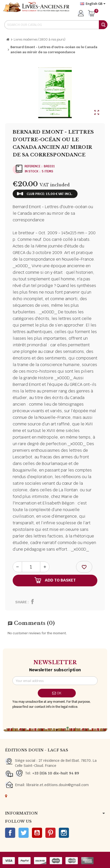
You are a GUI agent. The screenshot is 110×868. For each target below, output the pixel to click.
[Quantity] (31, 567)
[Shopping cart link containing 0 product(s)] (91, 14)
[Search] (56, 25)
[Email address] (55, 681)
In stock (31, 171)
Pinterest (50, 833)
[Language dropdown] (93, 4)
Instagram (64, 833)
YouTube (37, 833)
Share (21, 602)
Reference (32, 166)
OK (57, 693)
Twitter (24, 833)
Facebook (10, 833)
